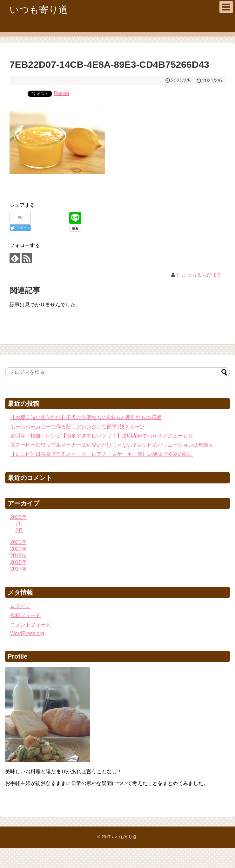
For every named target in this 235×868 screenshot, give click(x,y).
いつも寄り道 (39, 10)
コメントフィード (30, 625)
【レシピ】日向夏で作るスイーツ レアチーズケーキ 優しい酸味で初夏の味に (102, 454)
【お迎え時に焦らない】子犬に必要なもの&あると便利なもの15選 (86, 417)
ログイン (20, 606)
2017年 (18, 569)
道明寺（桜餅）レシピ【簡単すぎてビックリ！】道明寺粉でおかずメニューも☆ (102, 436)
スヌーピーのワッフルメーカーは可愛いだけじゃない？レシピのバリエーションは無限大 (112, 445)
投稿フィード (25, 615)
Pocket (61, 93)
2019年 (18, 555)
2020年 (18, 549)
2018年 (18, 562)
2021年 (18, 542)
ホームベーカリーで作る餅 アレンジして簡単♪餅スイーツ (77, 427)
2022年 (18, 517)
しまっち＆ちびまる (199, 275)
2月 (19, 530)
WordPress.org (27, 633)
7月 (19, 524)
